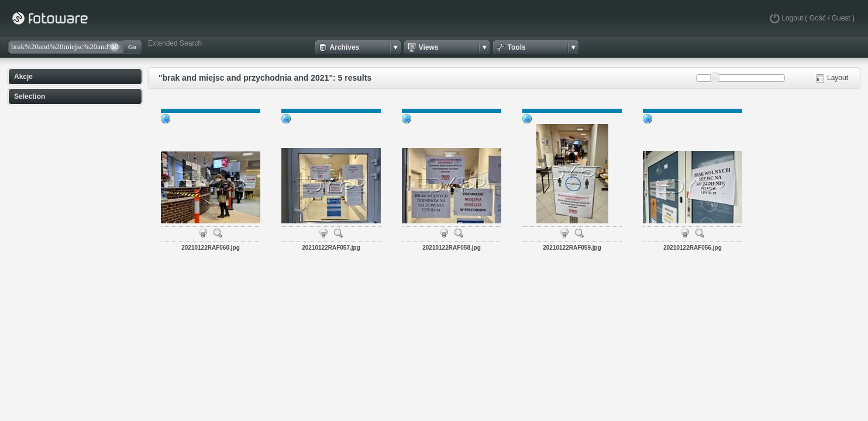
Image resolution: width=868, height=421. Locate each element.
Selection (30, 96)
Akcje (23, 77)
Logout (792, 18)
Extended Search (175, 43)
